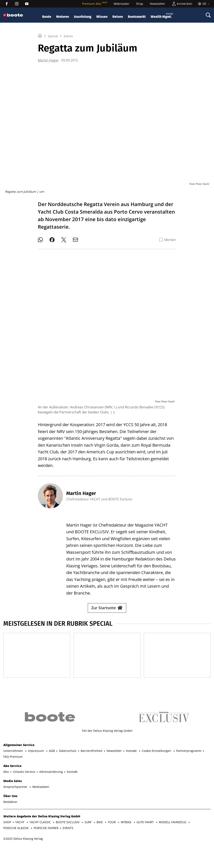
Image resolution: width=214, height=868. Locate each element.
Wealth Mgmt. (162, 15)
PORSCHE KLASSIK (16, 838)
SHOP (7, 832)
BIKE (100, 832)
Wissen (102, 17)
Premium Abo (95, 4)
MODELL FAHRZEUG (173, 832)
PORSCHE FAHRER (46, 838)
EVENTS (68, 838)
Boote (47, 17)
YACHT (20, 832)
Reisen (118, 17)
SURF (88, 832)
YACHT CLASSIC (41, 832)
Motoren (63, 17)
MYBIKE (127, 832)
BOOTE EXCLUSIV (68, 832)
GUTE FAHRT (146, 832)
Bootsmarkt (137, 17)
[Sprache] (203, 4)
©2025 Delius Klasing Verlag (23, 849)
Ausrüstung (83, 17)
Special (53, 88)
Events (68, 88)
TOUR (112, 832)
